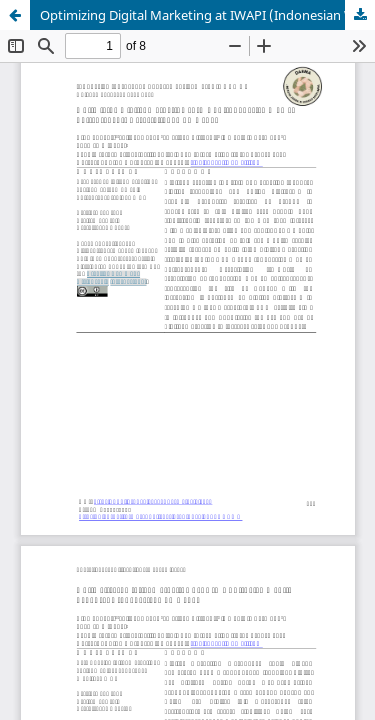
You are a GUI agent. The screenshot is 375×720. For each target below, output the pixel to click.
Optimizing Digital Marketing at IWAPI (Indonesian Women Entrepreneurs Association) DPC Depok (207, 15)
